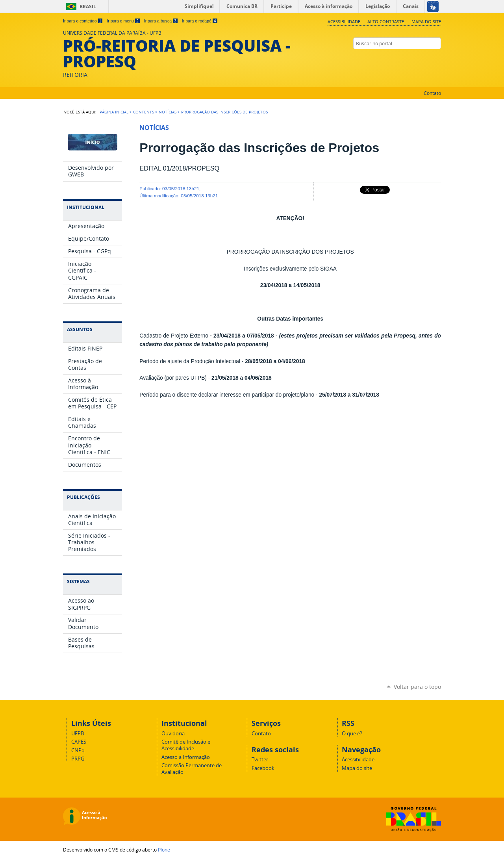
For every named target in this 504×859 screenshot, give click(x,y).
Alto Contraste (386, 21)
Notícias (168, 112)
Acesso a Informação (186, 757)
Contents (144, 112)
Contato (432, 93)
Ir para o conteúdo (83, 21)
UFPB (78, 734)
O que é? (352, 734)
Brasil (88, 6)
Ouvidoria (173, 734)
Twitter (427, 59)
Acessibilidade (344, 21)
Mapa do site (426, 21)
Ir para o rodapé (200, 21)
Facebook (437, 59)
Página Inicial (114, 112)
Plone (164, 850)
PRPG (78, 759)
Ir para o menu (123, 21)
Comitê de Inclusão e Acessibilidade (186, 745)
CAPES (79, 742)
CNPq (78, 750)
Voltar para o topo (417, 687)
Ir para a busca (161, 21)
